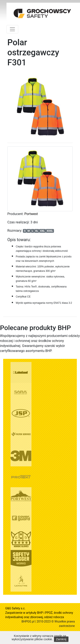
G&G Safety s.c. (15, 608)
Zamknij (61, 639)
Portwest (31, 214)
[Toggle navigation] (12, 29)
